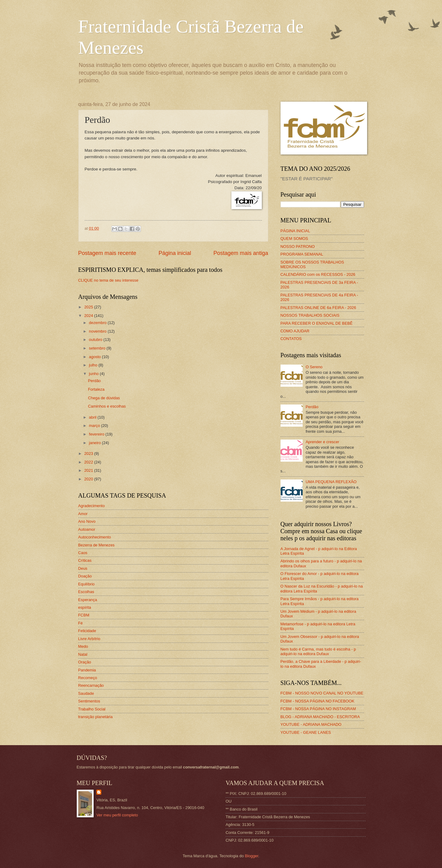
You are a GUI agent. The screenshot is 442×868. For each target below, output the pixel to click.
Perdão (95, 381)
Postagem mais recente (107, 253)
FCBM (84, 615)
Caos (83, 553)
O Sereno (314, 367)
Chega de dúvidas (104, 398)
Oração (85, 662)
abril (93, 417)
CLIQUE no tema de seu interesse (108, 280)
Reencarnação (91, 685)
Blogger (252, 856)
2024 (89, 316)
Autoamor (87, 529)
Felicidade (87, 631)
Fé (81, 623)
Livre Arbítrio (89, 639)
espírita (85, 607)
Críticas (85, 560)
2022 (89, 462)
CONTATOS (291, 339)
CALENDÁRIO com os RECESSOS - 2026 (318, 274)
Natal (83, 654)
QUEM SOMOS (294, 239)
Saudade (86, 693)
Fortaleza (96, 389)
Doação (85, 576)
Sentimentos (89, 701)
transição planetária (95, 717)
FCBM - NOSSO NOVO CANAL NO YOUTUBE (322, 693)
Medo (83, 646)
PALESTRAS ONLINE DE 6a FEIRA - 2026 (318, 308)
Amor (83, 514)
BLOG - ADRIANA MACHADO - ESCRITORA (320, 717)
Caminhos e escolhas (107, 406)
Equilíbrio (87, 584)
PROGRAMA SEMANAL (302, 254)
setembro (98, 348)
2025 (89, 307)
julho (94, 365)
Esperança (88, 600)
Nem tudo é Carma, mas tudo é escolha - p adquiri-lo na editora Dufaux (318, 651)
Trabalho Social (92, 709)
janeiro (95, 443)
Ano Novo (87, 521)
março (95, 426)
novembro (98, 331)
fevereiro (97, 434)
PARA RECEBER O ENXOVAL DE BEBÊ (317, 323)
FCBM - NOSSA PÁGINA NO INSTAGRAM (318, 709)
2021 (89, 470)
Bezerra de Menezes (97, 545)
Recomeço (88, 678)
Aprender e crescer (323, 442)
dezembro (98, 323)
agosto (95, 357)
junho (94, 374)
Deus (83, 568)
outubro (96, 340)
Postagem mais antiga (241, 253)
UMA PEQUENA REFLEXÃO (331, 482)
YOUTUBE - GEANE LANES (306, 732)
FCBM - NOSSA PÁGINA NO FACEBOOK (318, 701)
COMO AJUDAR (295, 331)
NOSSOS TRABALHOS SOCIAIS (310, 315)
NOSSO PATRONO (298, 246)
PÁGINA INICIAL (295, 231)
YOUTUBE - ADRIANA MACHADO (311, 724)
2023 (89, 454)
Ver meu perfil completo (117, 815)
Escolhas (86, 592)
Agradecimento (92, 506)
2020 (89, 479)
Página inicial (175, 253)
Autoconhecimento (95, 537)
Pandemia (87, 670)
